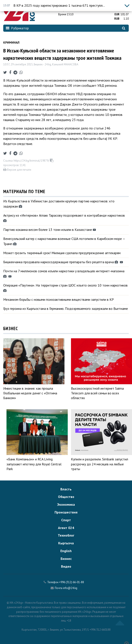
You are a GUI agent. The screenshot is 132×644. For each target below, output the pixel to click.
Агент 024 (66, 528)
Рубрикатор (17, 28)
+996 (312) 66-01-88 (72, 582)
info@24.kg (70, 588)
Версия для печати (17, 170)
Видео (66, 566)
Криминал (11, 43)
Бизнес (66, 559)
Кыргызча (66, 543)
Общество (66, 497)
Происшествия (66, 512)
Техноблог (66, 535)
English (66, 551)
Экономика (66, 504)
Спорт (66, 520)
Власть (66, 489)
